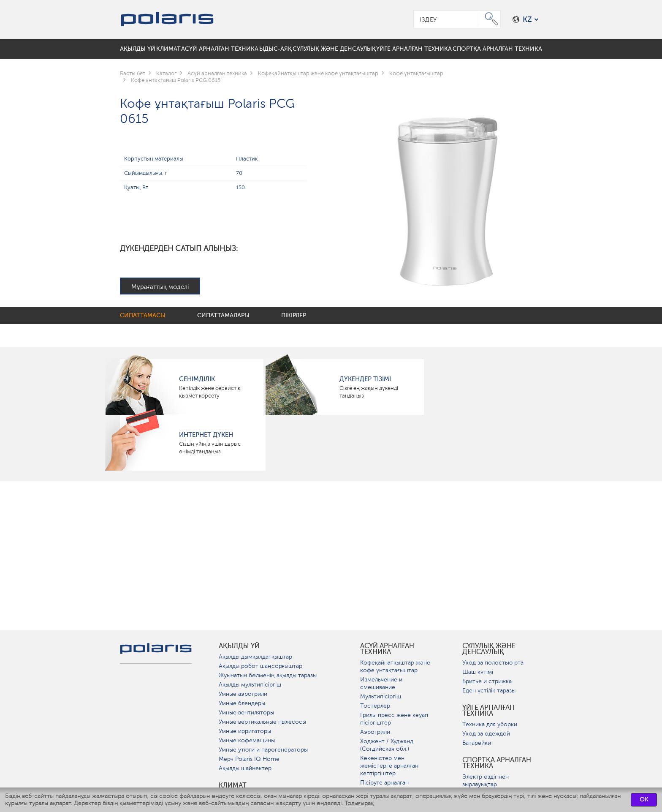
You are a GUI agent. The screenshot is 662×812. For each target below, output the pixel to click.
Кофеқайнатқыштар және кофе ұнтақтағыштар (395, 666)
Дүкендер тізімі (365, 379)
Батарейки (477, 743)
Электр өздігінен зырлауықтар (486, 781)
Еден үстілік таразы (489, 691)
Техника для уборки (490, 724)
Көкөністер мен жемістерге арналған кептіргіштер (389, 766)
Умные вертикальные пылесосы (262, 722)
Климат (233, 785)
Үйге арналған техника (488, 711)
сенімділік (197, 379)
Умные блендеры (242, 703)
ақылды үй (239, 646)
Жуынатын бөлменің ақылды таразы (268, 675)
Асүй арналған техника (387, 649)
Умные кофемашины (247, 740)
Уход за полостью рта (493, 663)
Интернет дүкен (206, 435)
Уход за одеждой (486, 734)
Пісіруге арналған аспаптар (384, 786)
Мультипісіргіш (381, 696)
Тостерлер (375, 706)
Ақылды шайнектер (245, 768)
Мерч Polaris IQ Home (249, 759)
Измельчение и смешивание (381, 683)
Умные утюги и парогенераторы (263, 750)
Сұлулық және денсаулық (489, 649)
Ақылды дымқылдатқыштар (255, 657)
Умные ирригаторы (245, 731)
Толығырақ (359, 803)
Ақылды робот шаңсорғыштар (260, 666)
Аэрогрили (375, 732)
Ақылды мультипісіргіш (250, 685)
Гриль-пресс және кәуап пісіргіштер (394, 719)
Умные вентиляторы (246, 713)
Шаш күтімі (478, 672)
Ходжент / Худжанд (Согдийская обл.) (387, 745)
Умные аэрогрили (243, 694)
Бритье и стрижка (487, 681)
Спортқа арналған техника (497, 763)
